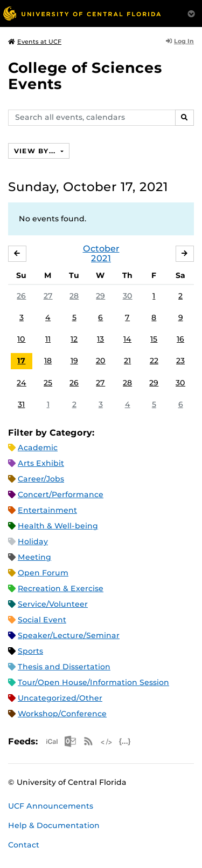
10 (21, 339)
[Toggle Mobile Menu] (191, 13)
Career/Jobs (41, 479)
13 (100, 339)
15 (154, 339)
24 (22, 383)
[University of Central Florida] (82, 13)
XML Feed (107, 741)
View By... (36, 151)
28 (74, 296)
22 (154, 361)
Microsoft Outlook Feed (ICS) (70, 741)
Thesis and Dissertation (64, 667)
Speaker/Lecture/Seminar (69, 635)
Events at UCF (35, 42)
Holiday (33, 541)
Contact (24, 845)
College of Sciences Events (85, 76)
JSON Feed (125, 741)
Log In (180, 41)
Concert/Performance (61, 494)
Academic (38, 447)
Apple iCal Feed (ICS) (52, 741)
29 (100, 296)
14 (127, 339)
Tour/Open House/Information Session (93, 682)
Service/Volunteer (53, 604)
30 (128, 296)
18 (48, 361)
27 (48, 296)
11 (48, 339)
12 (74, 339)
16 (180, 339)
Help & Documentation (54, 825)
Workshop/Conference (62, 714)
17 (21, 361)
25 (48, 383)
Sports (30, 651)
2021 (101, 258)
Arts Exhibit (41, 463)
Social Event (42, 620)
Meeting (34, 557)
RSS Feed (88, 741)
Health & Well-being (58, 526)
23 (180, 361)
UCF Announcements (51, 806)
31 (21, 404)
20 (101, 361)
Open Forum (43, 573)
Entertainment (47, 510)
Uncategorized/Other (60, 698)
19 (74, 361)
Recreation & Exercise (61, 588)
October (101, 249)
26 (21, 296)
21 (127, 361)
